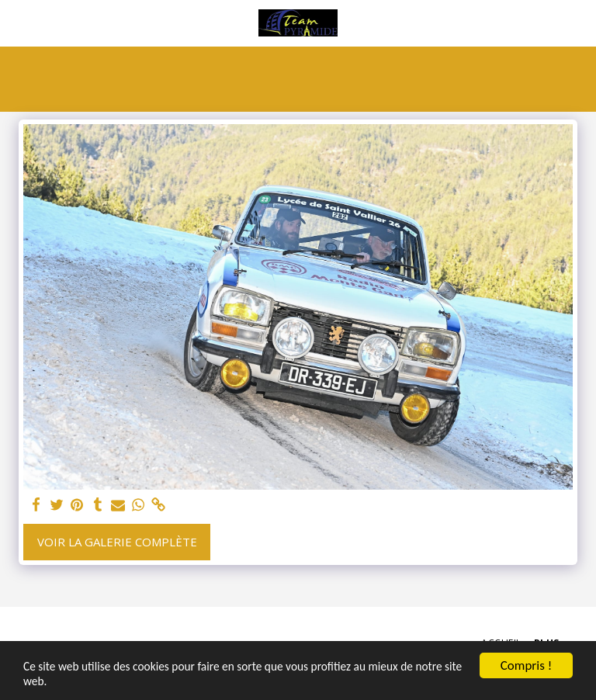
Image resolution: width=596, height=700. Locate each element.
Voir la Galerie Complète (117, 542)
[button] (17, 22)
